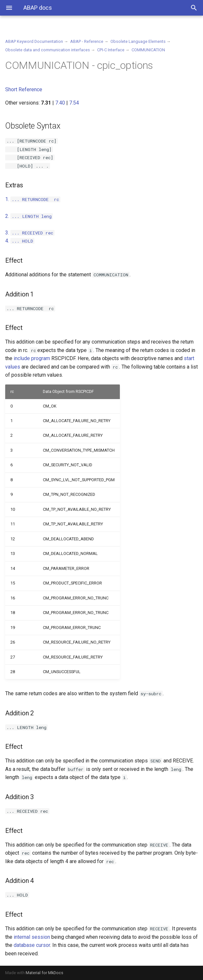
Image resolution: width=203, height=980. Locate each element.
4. (20, 241)
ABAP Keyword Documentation (34, 41)
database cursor (32, 945)
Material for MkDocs (44, 973)
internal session (32, 937)
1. (33, 199)
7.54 (74, 103)
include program (32, 358)
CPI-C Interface (111, 50)
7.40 (60, 103)
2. (29, 216)
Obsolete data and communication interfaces (48, 50)
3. (30, 233)
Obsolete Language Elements (138, 41)
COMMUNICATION (148, 50)
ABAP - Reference (87, 41)
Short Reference (24, 89)
